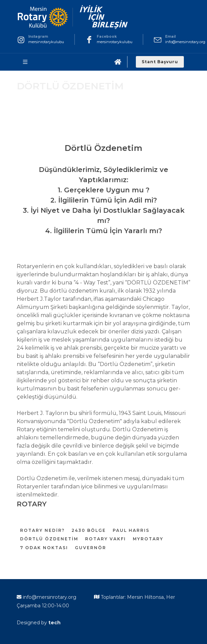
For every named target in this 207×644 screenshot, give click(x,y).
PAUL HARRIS (131, 530)
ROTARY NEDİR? (42, 530)
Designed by (39, 623)
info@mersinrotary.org (185, 42)
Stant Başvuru (160, 62)
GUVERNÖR (91, 548)
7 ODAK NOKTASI (44, 548)
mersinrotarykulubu (46, 42)
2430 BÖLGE (89, 530)
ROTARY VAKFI (106, 539)
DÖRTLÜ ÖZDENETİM (49, 539)
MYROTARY (148, 539)
